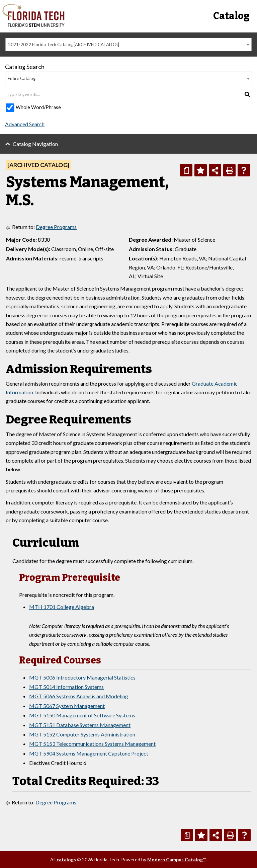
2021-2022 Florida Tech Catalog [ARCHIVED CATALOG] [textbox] (64, 45)
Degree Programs (56, 227)
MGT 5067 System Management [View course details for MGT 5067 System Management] (67, 706)
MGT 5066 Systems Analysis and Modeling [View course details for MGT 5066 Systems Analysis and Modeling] (79, 696)
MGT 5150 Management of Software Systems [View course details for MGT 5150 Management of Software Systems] (82, 715)
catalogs (66, 859)
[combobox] (128, 45)
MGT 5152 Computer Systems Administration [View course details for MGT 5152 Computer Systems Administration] (82, 734)
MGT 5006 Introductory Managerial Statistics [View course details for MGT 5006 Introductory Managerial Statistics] (82, 677)
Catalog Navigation (35, 144)
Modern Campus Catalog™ (177, 859)
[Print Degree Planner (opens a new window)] (186, 170)
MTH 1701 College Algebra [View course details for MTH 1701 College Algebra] (62, 607)
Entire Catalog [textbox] (22, 78)
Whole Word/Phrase (38, 107)
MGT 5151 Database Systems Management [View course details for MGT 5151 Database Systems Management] (80, 725)
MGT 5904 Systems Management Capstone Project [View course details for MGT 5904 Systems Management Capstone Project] (89, 753)
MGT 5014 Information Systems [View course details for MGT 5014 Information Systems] (66, 687)
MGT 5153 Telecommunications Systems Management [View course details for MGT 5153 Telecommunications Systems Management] (92, 744)
